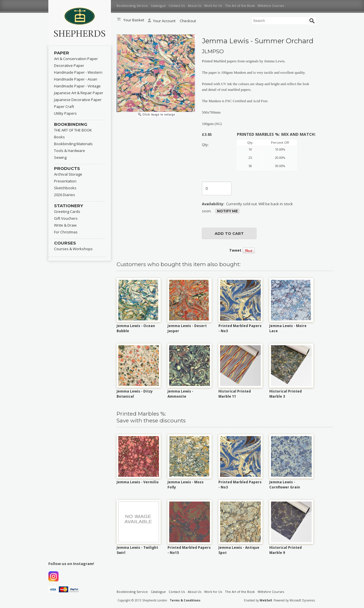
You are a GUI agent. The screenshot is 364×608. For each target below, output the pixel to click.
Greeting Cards (67, 211)
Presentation (65, 181)
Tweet (235, 250)
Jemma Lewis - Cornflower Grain (285, 485)
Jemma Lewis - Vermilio (138, 482)
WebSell (266, 600)
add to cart (229, 233)
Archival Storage (68, 174)
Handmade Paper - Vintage (77, 86)
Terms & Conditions (185, 600)
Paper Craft (64, 106)
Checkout (188, 21)
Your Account (162, 21)
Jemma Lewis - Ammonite (180, 394)
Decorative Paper (69, 65)
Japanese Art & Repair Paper (79, 93)
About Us (195, 6)
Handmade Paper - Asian (76, 79)
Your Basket (134, 20)
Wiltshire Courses (271, 6)
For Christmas (66, 232)
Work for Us (213, 6)
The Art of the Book (240, 6)
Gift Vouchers (66, 218)
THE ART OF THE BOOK (73, 130)
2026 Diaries (65, 195)
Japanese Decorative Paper (78, 100)
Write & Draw (65, 225)
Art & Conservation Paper (76, 59)
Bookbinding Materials (73, 144)
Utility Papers (65, 113)
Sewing (60, 157)
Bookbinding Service (132, 6)
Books (59, 137)
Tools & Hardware (70, 151)
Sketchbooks (65, 188)
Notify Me (227, 211)
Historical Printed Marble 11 (235, 394)
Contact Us (177, 6)
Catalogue (158, 6)
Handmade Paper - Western (78, 72)
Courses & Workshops (73, 249)
